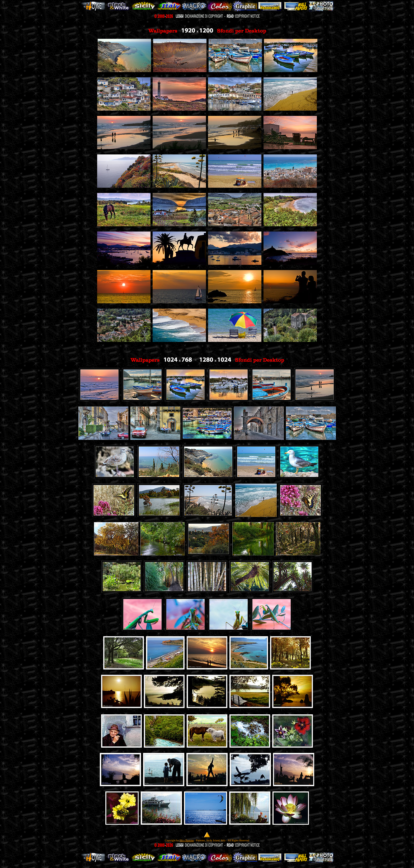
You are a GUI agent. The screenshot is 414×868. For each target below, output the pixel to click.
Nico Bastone (187, 840)
